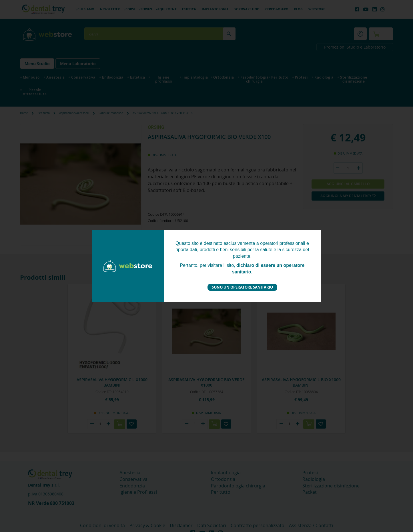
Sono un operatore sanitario (242, 287)
